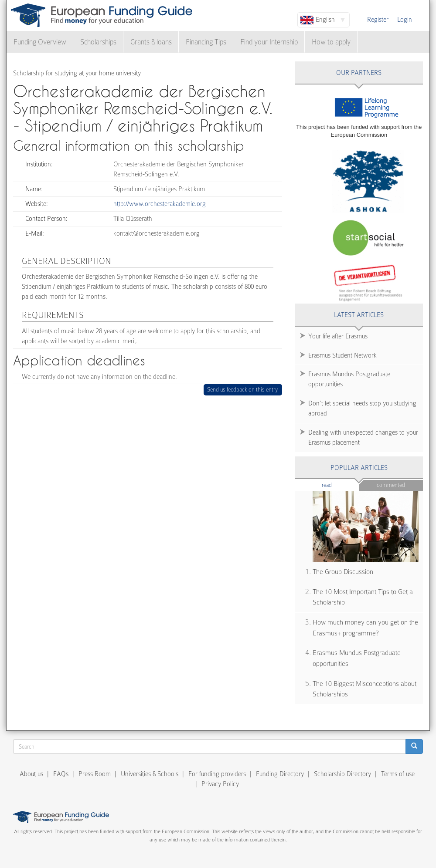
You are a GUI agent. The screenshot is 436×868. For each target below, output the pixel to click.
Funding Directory (280, 774)
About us (31, 774)
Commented (391, 485)
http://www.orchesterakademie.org (160, 204)
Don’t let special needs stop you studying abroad (362, 408)
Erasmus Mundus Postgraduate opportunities (349, 379)
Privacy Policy (220, 784)
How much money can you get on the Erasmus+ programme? (365, 628)
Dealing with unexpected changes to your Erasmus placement (363, 437)
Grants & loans (151, 42)
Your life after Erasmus (338, 336)
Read (340, 485)
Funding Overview (40, 42)
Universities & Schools (150, 774)
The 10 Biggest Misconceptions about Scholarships (364, 689)
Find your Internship (269, 42)
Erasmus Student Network (342, 355)
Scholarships (98, 42)
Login (405, 20)
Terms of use (398, 774)
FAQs (61, 774)
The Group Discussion (343, 572)
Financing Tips (206, 42)
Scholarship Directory (342, 774)
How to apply (331, 42)
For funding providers (217, 774)
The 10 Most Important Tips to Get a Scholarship (363, 597)
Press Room (95, 774)
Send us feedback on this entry (243, 390)
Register (378, 20)
